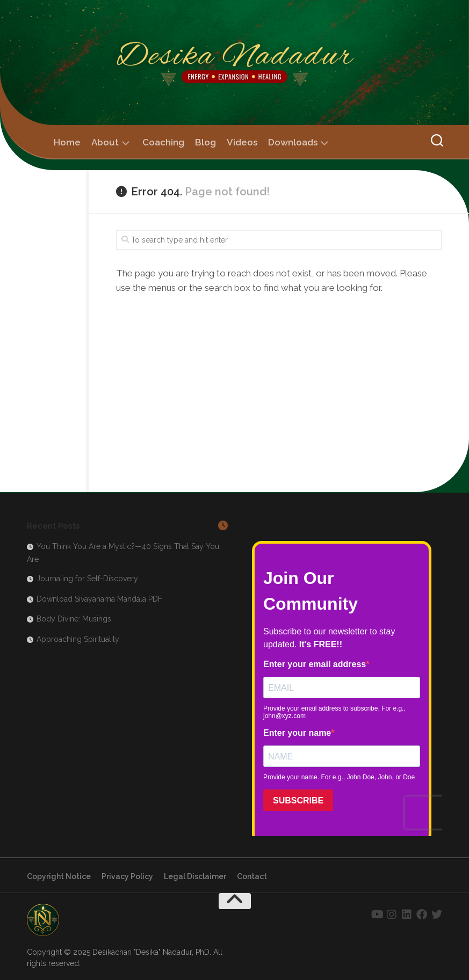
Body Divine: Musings (74, 619)
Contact (252, 876)
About (105, 142)
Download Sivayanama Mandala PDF (99, 599)
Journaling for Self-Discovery (87, 579)
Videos (242, 142)
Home (67, 142)
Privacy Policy (127, 876)
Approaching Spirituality (78, 639)
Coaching (163, 142)
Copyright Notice (59, 876)
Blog (205, 142)
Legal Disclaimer (195, 876)
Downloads (293, 142)
